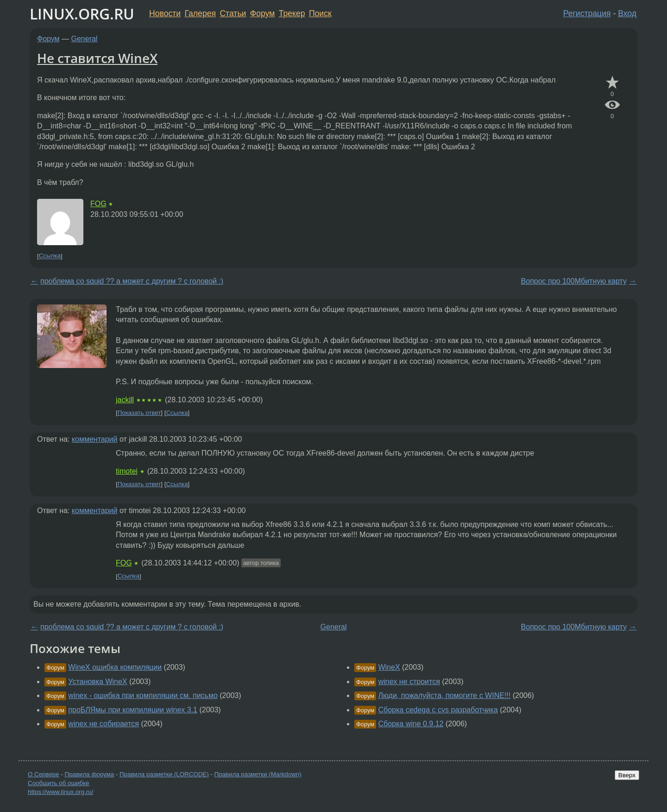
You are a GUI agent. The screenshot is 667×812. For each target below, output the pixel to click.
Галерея (200, 13)
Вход (627, 13)
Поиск (320, 13)
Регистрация (587, 13)
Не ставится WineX (97, 58)
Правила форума (90, 774)
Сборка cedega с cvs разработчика (438, 710)
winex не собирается (104, 724)
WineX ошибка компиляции (115, 667)
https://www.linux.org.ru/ (60, 792)
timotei (127, 471)
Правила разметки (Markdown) (258, 774)
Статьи (233, 13)
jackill (125, 400)
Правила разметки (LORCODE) (164, 774)
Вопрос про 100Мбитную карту (574, 281)
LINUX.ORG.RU (82, 14)
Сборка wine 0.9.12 (411, 724)
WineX (389, 667)
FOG (98, 204)
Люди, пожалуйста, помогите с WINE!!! (444, 695)
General (85, 39)
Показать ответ (139, 413)
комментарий (95, 439)
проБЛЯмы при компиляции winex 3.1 (133, 710)
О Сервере (44, 774)
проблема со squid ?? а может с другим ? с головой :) (132, 281)
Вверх (627, 775)
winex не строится (409, 682)
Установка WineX (98, 682)
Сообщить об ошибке (59, 783)
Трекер (292, 13)
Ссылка (50, 256)
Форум (262, 13)
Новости (165, 13)
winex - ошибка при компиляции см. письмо (143, 695)
